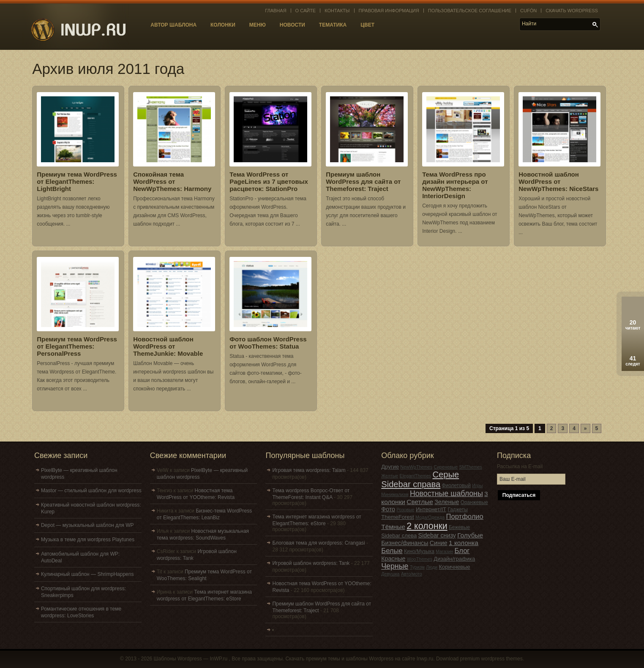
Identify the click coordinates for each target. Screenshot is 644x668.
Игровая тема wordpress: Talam (309, 470)
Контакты (337, 11)
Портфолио (465, 517)
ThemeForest (398, 517)
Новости (292, 25)
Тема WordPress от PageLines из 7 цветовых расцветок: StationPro (269, 181)
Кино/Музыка (419, 551)
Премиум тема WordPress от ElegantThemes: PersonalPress (77, 346)
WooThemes (420, 559)
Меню (258, 25)
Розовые (405, 510)
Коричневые (454, 567)
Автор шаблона (173, 25)
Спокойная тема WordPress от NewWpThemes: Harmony (172, 181)
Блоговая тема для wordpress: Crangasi (318, 543)
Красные (393, 559)
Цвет (367, 25)
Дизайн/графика (454, 559)
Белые (392, 551)
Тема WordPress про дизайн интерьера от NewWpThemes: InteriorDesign (455, 185)
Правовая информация (389, 11)
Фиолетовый (456, 485)
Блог (462, 551)
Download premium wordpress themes (479, 659)
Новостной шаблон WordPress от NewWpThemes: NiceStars (558, 181)
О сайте (306, 11)
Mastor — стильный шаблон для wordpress (91, 491)
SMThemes (470, 467)
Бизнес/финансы (405, 543)
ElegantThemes (416, 476)
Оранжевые (474, 502)
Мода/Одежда (430, 517)
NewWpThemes (416, 467)
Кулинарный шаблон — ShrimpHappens (87, 574)
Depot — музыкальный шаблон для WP (87, 525)
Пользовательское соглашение (470, 11)
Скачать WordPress (572, 11)
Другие (390, 467)
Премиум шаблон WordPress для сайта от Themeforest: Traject (363, 181)
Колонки (223, 25)
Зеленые (447, 502)
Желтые (390, 476)
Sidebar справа (411, 484)
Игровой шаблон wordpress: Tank (311, 563)
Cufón (528, 11)
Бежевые (459, 527)
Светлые (420, 502)
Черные (395, 566)
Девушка (390, 574)
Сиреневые (446, 467)
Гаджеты (457, 510)
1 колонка (464, 543)
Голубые (470, 535)
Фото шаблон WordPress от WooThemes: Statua (268, 343)
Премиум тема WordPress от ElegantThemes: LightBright (77, 181)
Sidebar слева (399, 536)
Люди (432, 567)
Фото (388, 509)
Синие (439, 543)
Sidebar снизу (437, 535)
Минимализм (395, 494)
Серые (446, 474)
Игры (477, 485)
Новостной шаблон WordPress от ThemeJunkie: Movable (168, 346)
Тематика (333, 25)
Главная (276, 11)
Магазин (444, 551)
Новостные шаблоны (446, 494)
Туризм (417, 567)
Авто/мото (412, 574)
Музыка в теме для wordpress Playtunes (88, 540)
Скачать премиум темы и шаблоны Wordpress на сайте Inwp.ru (359, 659)
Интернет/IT (431, 509)
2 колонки (427, 526)
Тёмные (393, 527)
